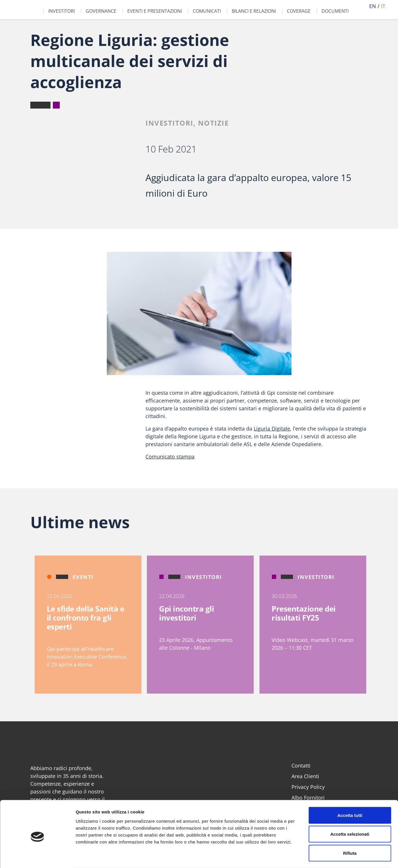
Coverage (299, 11)
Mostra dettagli (304, 857)
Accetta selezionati (350, 811)
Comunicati (207, 11)
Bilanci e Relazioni (254, 11)
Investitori (61, 11)
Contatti (301, 765)
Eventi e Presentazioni (155, 11)
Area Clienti (305, 776)
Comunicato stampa (170, 457)
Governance (101, 11)
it (383, 6)
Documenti (335, 11)
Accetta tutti (350, 792)
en (373, 6)
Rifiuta (350, 830)
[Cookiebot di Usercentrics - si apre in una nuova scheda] (37, 857)
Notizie (213, 123)
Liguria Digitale (272, 429)
